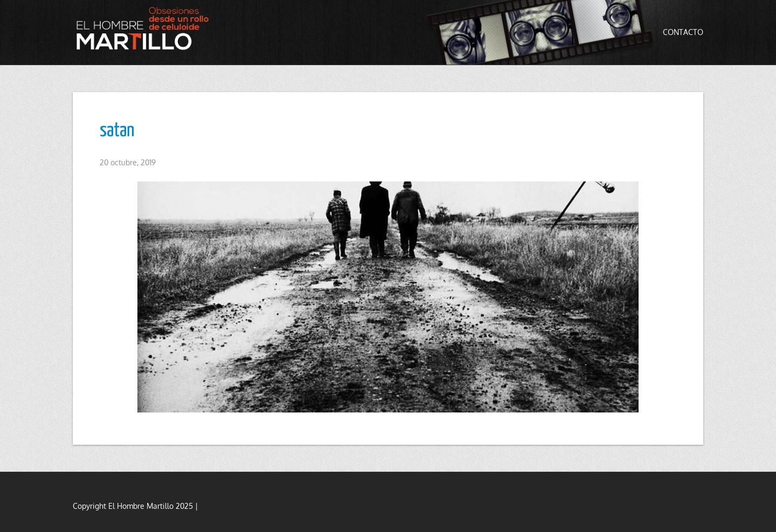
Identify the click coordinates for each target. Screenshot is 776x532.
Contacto (683, 32)
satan (117, 131)
